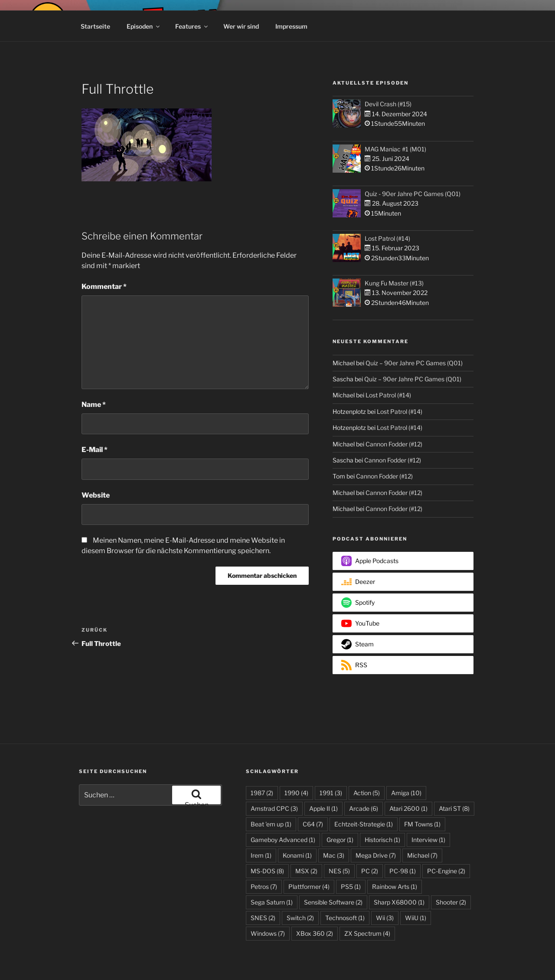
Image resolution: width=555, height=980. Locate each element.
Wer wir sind (241, 26)
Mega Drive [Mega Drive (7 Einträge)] (376, 855)
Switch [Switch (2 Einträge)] (300, 918)
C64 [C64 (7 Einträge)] (313, 824)
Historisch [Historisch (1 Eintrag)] (382, 840)
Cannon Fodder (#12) (394, 444)
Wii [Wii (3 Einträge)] (385, 918)
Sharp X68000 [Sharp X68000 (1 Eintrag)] (399, 902)
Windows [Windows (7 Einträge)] (268, 933)
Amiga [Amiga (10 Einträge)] (406, 793)
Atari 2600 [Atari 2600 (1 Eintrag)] (408, 808)
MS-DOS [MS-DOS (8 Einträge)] (267, 871)
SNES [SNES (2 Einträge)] (263, 918)
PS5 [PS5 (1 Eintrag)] (351, 887)
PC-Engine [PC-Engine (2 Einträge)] (446, 871)
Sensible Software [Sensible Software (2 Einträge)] (333, 902)
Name (94, 405)
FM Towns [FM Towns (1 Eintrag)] (422, 824)
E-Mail (95, 450)
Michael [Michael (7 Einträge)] (422, 855)
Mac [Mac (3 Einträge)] (334, 855)
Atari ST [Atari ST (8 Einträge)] (454, 808)
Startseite (95, 26)
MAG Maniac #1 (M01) (395, 149)
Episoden (144, 26)
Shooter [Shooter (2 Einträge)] (451, 902)
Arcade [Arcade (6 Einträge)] (364, 808)
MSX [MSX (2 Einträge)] (306, 871)
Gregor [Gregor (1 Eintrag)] (340, 840)
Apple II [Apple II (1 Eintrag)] (323, 808)
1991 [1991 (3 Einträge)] (331, 793)
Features (192, 26)
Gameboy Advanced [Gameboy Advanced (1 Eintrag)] (283, 840)
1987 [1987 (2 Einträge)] (262, 793)
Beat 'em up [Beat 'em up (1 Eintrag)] (271, 824)
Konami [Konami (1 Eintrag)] (297, 855)
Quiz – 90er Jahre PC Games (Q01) (414, 363)
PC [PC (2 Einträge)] (370, 871)
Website (96, 495)
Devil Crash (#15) (388, 104)
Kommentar (104, 287)
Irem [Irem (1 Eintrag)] (261, 855)
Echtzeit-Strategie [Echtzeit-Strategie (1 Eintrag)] (364, 824)
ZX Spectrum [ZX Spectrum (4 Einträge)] (367, 933)
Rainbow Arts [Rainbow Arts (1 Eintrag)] (395, 887)
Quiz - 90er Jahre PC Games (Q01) (413, 194)
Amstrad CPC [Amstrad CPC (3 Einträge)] (274, 808)
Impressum (291, 26)
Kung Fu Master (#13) (394, 283)
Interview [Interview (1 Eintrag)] (428, 840)
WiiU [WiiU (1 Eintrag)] (416, 918)
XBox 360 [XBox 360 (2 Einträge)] (315, 933)
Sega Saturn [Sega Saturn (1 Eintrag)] (272, 902)
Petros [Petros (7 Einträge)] (264, 887)
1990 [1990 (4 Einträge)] (296, 793)
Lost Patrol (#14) (387, 238)
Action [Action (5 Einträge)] (367, 793)
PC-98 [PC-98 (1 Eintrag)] (403, 871)
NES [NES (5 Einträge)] (339, 871)
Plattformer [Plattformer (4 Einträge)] (309, 887)
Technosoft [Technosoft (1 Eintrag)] (345, 918)
